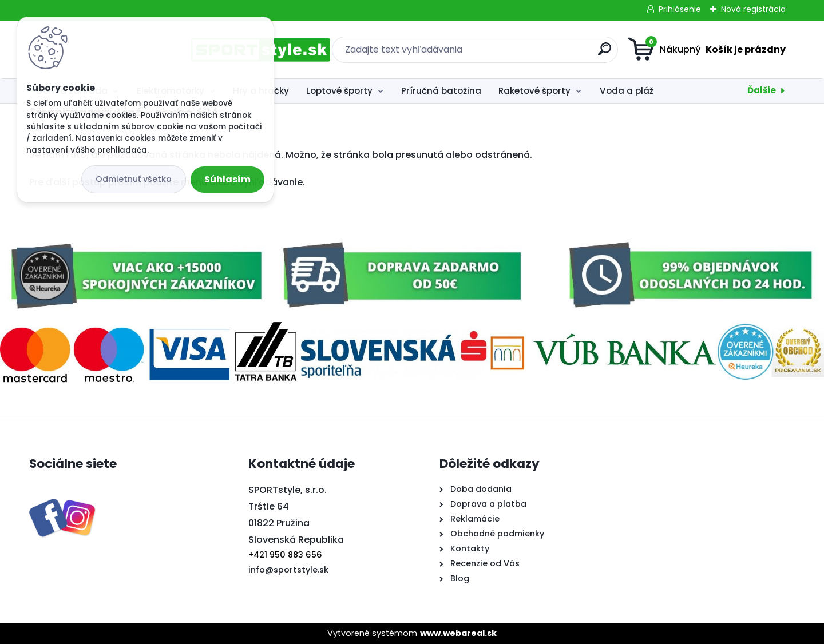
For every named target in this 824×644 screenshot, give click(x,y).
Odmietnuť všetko (134, 179)
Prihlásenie (680, 9)
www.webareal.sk (458, 633)
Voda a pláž (627, 91)
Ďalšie (762, 90)
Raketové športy (534, 91)
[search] (524, 53)
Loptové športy (339, 91)
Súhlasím (227, 179)
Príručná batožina (441, 91)
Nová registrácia (753, 9)
